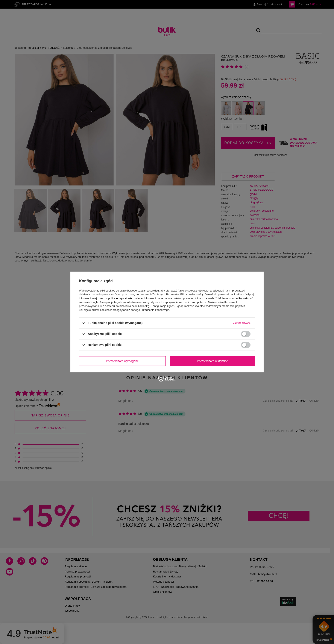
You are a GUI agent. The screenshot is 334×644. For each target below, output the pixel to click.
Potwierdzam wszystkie (213, 361)
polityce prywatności (121, 298)
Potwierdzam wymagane (122, 361)
